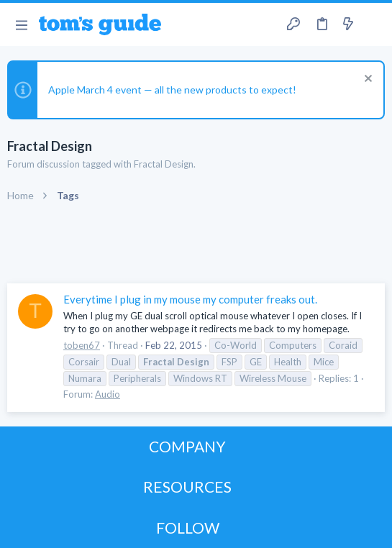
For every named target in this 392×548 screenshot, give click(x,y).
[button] (21, 24)
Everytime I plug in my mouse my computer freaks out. (190, 299)
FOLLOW (188, 528)
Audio (108, 394)
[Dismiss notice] (366, 80)
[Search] (373, 24)
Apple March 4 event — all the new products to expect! (172, 90)
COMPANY (187, 446)
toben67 (82, 345)
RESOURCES (187, 487)
